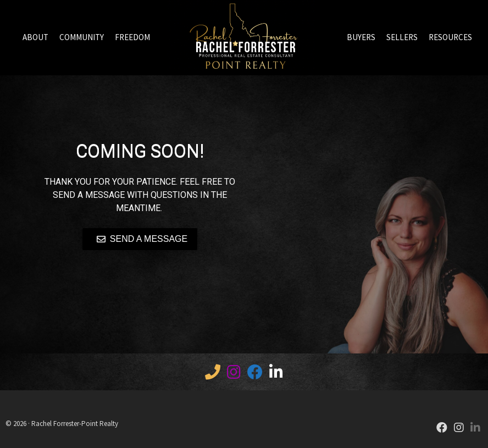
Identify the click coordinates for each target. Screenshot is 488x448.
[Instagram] (459, 428)
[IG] (234, 374)
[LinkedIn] (276, 374)
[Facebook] (255, 374)
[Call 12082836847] (213, 374)
